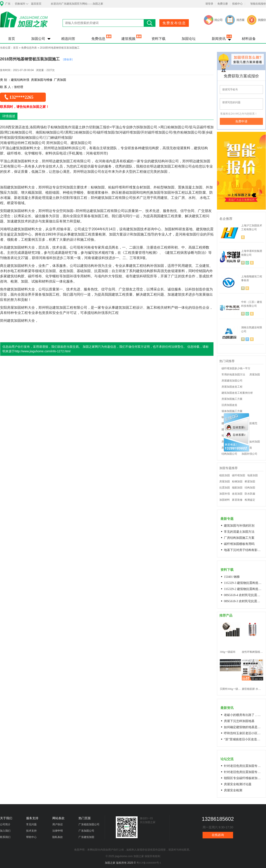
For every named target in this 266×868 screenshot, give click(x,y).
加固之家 (24, 22)
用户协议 (58, 824)
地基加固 (252, 475)
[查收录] (68, 59)
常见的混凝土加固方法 (239, 532)
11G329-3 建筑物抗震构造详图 (244, 583)
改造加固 (237, 494)
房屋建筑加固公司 (232, 381)
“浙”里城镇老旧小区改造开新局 (244, 739)
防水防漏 (250, 494)
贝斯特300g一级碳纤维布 (230, 689)
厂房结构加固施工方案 (239, 538)
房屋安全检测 (233, 790)
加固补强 (225, 494)
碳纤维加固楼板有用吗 (239, 544)
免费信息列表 (29, 48)
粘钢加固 (237, 481)
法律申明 (58, 831)
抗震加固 (225, 488)
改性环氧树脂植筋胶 (252, 652)
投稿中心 (237, 4)
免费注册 (223, 4)
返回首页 (36, 4)
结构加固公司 (229, 454)
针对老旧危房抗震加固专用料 (244, 772)
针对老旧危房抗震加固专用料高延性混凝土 (244, 766)
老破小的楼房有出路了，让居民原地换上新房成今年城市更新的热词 (244, 715)
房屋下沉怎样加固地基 (239, 721)
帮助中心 (31, 837)
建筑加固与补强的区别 (239, 526)
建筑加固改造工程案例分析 (237, 393)
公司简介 (5, 824)
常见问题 (31, 824)
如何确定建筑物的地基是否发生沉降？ (244, 727)
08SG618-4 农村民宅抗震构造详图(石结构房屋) (244, 595)
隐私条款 (58, 837)
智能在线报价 (258, 4)
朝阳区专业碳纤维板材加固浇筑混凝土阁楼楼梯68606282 (244, 778)
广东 (8, 4)
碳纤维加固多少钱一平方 (236, 368)
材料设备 (249, 39)
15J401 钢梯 (232, 577)
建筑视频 (128, 39)
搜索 (150, 23)
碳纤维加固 (239, 475)
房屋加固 (255, 375)
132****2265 (21, 97)
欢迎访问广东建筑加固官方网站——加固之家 (77, 4)
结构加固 (250, 488)
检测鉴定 (250, 500)
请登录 (209, 4)
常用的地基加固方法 (233, 375)
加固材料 (225, 500)
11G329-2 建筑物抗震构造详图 (244, 589)
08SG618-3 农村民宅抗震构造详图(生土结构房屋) (244, 601)
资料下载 (159, 39)
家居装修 (237, 500)
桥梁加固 (250, 481)
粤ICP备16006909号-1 (149, 863)
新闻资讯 (219, 39)
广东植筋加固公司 (89, 824)
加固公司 (38, 39)
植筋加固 (225, 475)
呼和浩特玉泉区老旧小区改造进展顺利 (244, 733)
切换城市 (20, 4)
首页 (12, 39)
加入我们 (5, 831)
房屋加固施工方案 (232, 399)
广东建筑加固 (86, 837)
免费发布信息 (174, 23)
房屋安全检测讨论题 (238, 784)
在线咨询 (218, 835)
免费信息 (98, 39)
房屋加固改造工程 (232, 387)
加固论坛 (189, 39)
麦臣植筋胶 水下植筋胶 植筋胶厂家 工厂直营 (252, 689)
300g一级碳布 (228, 652)
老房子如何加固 (251, 442)
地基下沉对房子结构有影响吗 (244, 550)
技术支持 (31, 831)
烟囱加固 (237, 488)
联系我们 (5, 837)
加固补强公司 (249, 454)
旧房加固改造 (229, 405)
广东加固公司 (86, 831)
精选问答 (68, 39)
